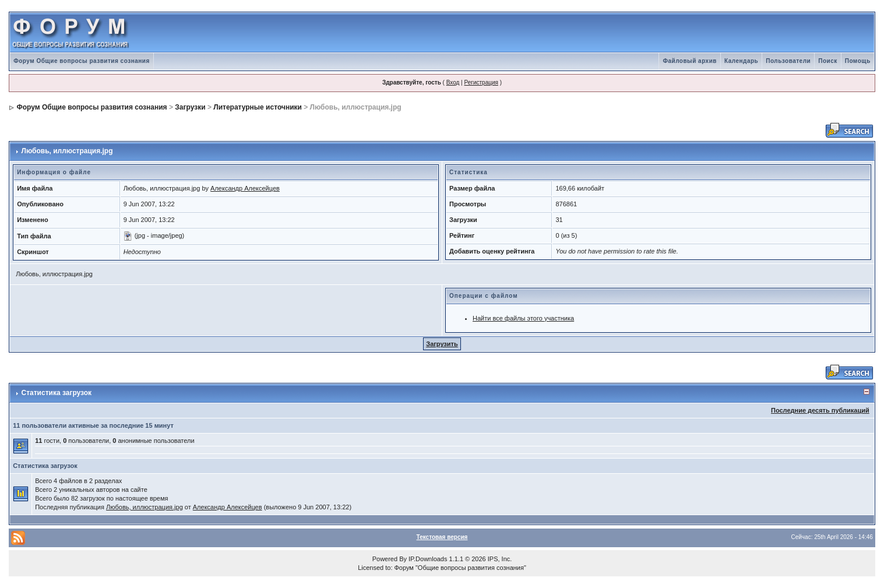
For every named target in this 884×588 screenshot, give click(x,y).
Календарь (741, 61)
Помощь (858, 61)
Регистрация (481, 82)
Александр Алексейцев (245, 188)
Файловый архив (690, 61)
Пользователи (788, 61)
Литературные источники (258, 107)
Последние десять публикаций (820, 410)
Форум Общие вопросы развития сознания (82, 61)
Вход (453, 82)
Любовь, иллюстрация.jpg (145, 507)
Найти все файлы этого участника (523, 318)
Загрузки (190, 107)
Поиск (828, 61)
